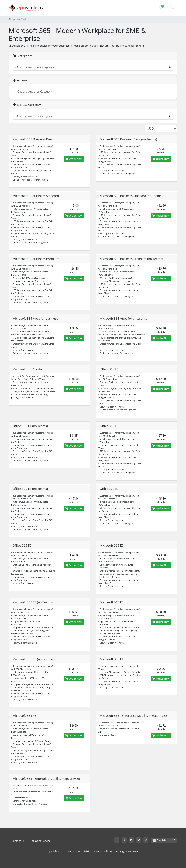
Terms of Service (40, 841)
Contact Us (18, 841)
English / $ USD (164, 840)
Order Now (74, 159)
